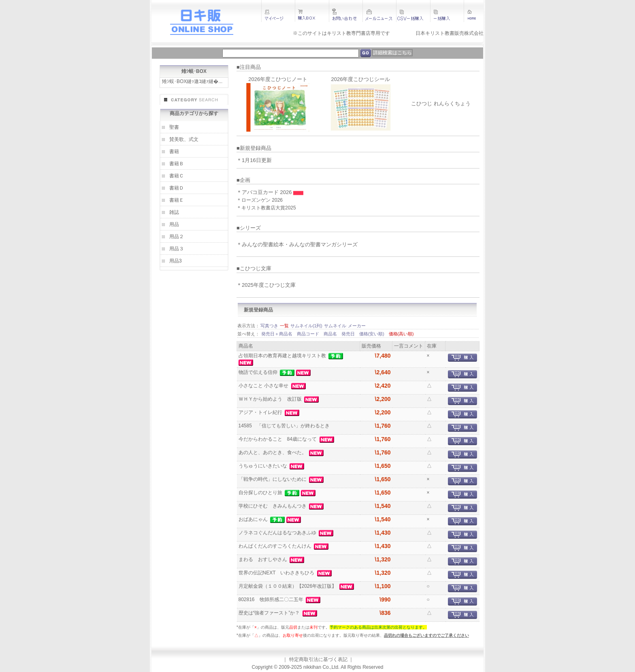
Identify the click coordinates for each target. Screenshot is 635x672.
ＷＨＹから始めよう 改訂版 (271, 399)
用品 (174, 224)
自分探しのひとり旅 (261, 493)
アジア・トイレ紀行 (261, 412)
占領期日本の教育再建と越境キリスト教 (283, 356)
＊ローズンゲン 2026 (260, 200)
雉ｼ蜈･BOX (194, 71)
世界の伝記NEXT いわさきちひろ (277, 573)
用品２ (177, 237)
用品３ (177, 249)
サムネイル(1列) (306, 326)
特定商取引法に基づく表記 (318, 659)
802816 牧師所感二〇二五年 (272, 599)
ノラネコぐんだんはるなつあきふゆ (278, 533)
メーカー (357, 326)
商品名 (331, 334)
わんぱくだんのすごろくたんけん (276, 546)
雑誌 (174, 212)
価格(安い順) (372, 334)
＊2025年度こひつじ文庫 (266, 285)
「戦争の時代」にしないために (273, 479)
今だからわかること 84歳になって (278, 439)
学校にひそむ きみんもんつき (273, 506)
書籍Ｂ (177, 164)
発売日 (349, 334)
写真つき (269, 326)
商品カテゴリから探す (194, 113)
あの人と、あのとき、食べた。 (273, 452)
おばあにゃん (254, 519)
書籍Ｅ (177, 200)
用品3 (176, 261)
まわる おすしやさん (263, 559)
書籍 (174, 151)
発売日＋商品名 (277, 334)
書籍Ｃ (177, 176)
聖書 (174, 127)
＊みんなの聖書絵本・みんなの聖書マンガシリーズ (297, 244)
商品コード (309, 334)
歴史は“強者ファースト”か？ (270, 613)
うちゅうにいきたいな (263, 466)
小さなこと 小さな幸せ (264, 386)
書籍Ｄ (177, 188)
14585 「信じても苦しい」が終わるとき (285, 426)
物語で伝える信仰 (259, 372)
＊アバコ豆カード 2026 (265, 192)
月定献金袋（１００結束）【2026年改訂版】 (288, 586)
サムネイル (335, 326)
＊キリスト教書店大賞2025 (266, 208)
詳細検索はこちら (392, 53)
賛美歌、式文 (184, 139)
